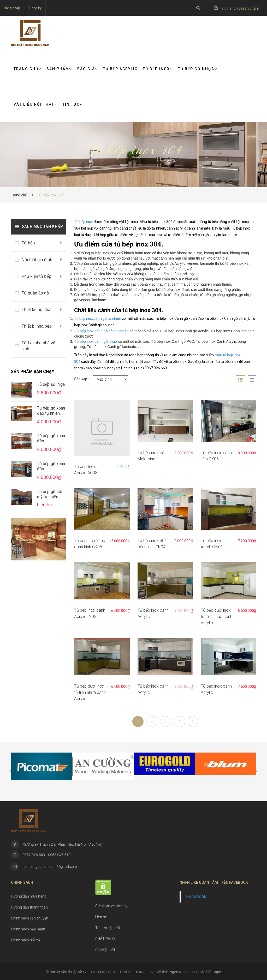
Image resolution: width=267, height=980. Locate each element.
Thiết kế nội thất (37, 309)
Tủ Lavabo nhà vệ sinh (38, 346)
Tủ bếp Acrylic (120, 69)
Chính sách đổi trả (26, 940)
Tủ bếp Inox (158, 69)
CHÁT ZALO (105, 939)
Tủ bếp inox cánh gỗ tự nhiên (98, 318)
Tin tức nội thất (108, 928)
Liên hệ (124, 467)
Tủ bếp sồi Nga (51, 384)
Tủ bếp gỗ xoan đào (51, 438)
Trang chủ (27, 69)
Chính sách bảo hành (28, 929)
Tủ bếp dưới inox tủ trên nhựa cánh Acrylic (216, 617)
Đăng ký (35, 8)
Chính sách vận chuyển (30, 918)
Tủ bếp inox (84, 222)
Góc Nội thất (105, 950)
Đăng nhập (12, 8)
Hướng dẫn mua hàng (29, 896)
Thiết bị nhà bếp (37, 326)
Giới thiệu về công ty (111, 906)
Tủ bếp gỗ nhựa (198, 69)
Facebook (196, 897)
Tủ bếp (28, 243)
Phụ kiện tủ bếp (37, 276)
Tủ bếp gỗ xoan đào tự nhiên (51, 411)
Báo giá (88, 69)
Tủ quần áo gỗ (35, 293)
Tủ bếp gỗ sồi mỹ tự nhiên (50, 494)
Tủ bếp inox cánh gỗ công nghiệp (101, 331)
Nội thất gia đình (37, 260)
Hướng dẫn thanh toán (29, 907)
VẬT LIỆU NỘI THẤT (35, 104)
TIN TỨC (72, 104)
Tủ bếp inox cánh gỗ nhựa (96, 341)
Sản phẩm (59, 69)
